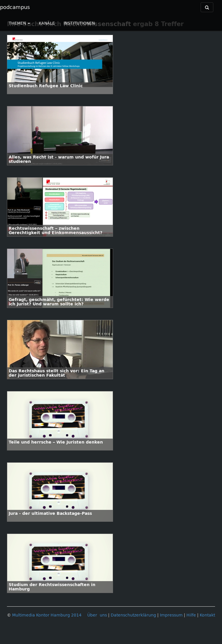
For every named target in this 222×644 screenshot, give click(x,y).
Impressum (171, 615)
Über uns (97, 615)
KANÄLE (47, 23)
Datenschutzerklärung (133, 615)
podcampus (15, 7)
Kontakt (207, 615)
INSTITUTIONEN (79, 23)
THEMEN (19, 23)
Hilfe (191, 615)
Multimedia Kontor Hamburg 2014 (47, 615)
